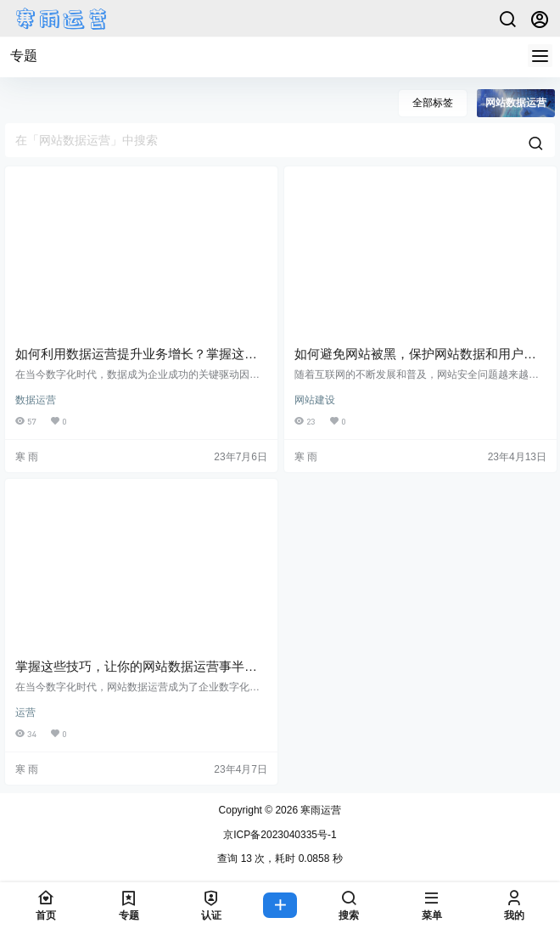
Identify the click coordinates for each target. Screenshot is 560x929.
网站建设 (315, 400)
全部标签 (433, 103)
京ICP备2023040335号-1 (280, 835)
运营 (25, 712)
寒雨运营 (319, 810)
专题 (24, 56)
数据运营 (36, 400)
